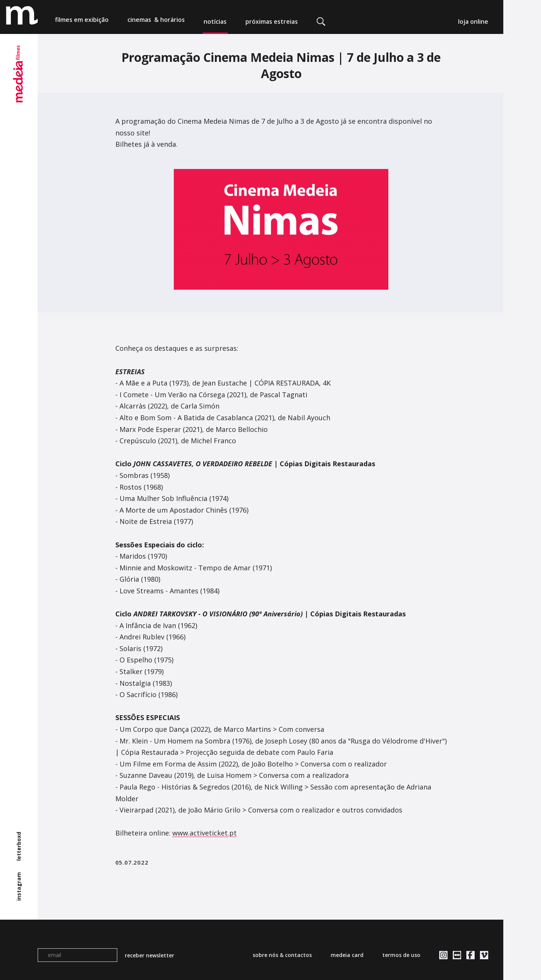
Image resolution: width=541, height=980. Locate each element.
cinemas (156, 22)
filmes (82, 22)
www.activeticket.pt (205, 833)
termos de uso (401, 955)
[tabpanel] (281, 230)
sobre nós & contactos (282, 955)
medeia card (347, 955)
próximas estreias (272, 22)
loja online (473, 22)
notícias (215, 22)
